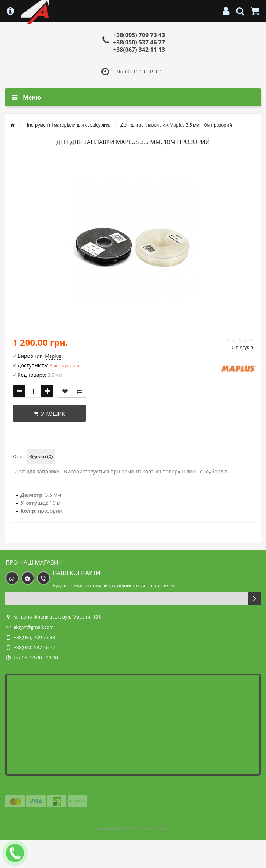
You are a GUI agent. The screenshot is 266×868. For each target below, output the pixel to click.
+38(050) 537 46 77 (139, 42)
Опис (19, 456)
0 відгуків (242, 347)
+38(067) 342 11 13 (139, 50)
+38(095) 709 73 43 (139, 35)
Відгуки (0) (41, 456)
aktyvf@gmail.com (34, 627)
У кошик (49, 414)
